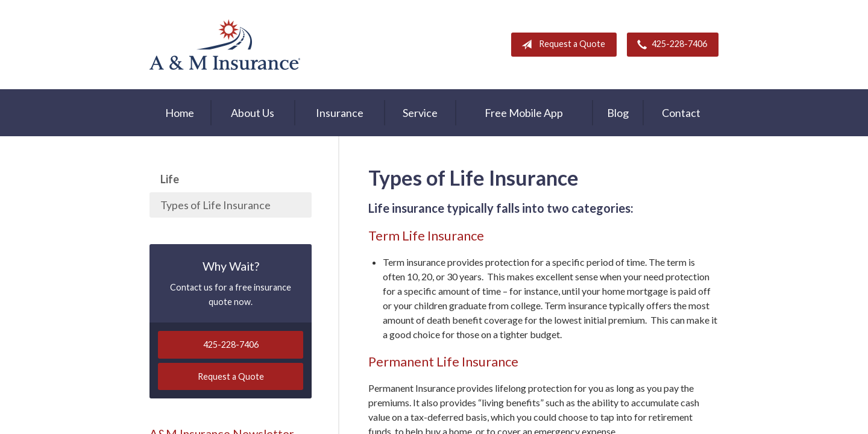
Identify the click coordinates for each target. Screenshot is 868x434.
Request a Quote (561, 45)
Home (180, 113)
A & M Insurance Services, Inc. (225, 45)
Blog (618, 113)
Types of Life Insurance (215, 205)
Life (170, 179)
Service (420, 113)
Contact (681, 113)
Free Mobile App (524, 113)
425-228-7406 (670, 45)
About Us (253, 113)
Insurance (340, 113)
